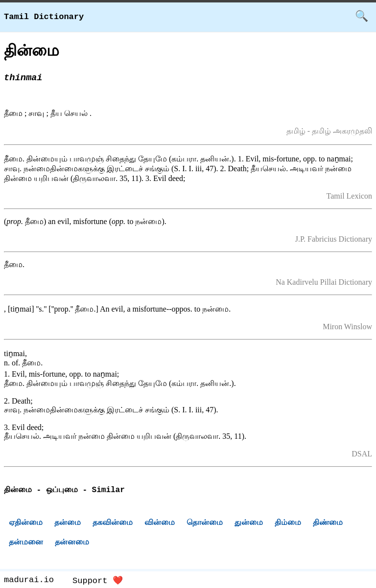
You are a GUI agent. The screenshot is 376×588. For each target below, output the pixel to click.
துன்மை (249, 524)
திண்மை (328, 524)
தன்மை (68, 524)
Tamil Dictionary (44, 17)
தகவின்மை (113, 524)
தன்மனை (26, 543)
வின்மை (160, 524)
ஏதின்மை (26, 524)
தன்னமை (72, 543)
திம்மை (288, 524)
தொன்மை (205, 524)
